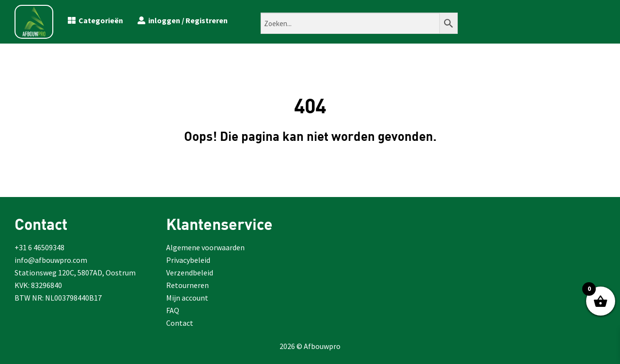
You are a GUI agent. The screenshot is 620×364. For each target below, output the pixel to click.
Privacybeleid (188, 260)
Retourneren (187, 285)
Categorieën (95, 20)
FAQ (173, 310)
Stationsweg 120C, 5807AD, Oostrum (75, 273)
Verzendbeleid (190, 273)
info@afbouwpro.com (51, 260)
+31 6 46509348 (39, 247)
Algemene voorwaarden (205, 247)
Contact (180, 323)
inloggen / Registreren (183, 20)
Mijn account (187, 298)
